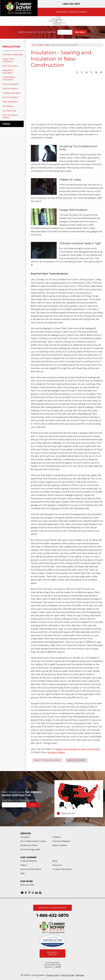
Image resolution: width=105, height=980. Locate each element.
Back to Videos (76, 760)
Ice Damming (9, 111)
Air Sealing (8, 106)
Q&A (23, 873)
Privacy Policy (53, 975)
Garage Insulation (12, 93)
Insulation (11, 47)
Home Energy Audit (30, 849)
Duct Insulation (11, 97)
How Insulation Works (10, 116)
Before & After (27, 885)
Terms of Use (68, 975)
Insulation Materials (13, 55)
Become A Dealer (53, 953)
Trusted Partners (29, 861)
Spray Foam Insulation (9, 60)
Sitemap (80, 975)
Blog (55, 861)
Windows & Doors (29, 845)
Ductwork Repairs (61, 841)
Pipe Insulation (10, 102)
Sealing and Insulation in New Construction (78, 749)
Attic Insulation (10, 66)
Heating (56, 837)
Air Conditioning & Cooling (33, 841)
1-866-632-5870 (71, 4)
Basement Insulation (8, 72)
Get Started (48, 32)
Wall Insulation (10, 89)
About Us (57, 865)
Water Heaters (60, 845)
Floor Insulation (11, 84)
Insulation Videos (56, 752)
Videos (6, 124)
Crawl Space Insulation (9, 78)
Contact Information (62, 869)
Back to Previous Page (47, 760)
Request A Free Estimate (52, 908)
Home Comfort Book (31, 869)
